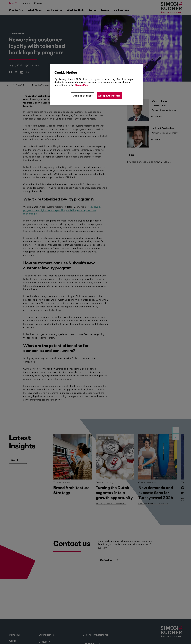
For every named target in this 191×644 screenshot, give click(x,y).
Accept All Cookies (109, 96)
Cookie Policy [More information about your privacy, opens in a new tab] (82, 85)
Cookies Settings (83, 96)
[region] (97, 85)
